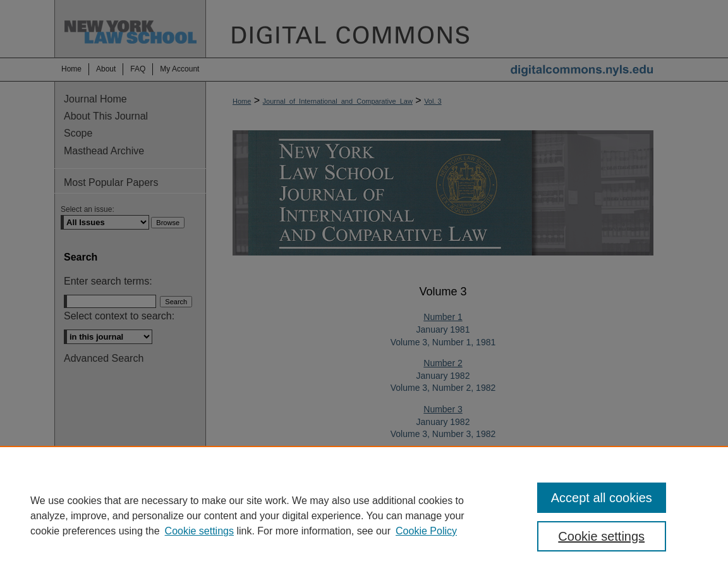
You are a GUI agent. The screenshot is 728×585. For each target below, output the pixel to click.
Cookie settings (199, 531)
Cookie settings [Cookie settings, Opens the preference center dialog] (601, 536)
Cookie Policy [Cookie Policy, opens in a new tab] (426, 531)
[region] (364, 515)
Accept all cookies (602, 498)
